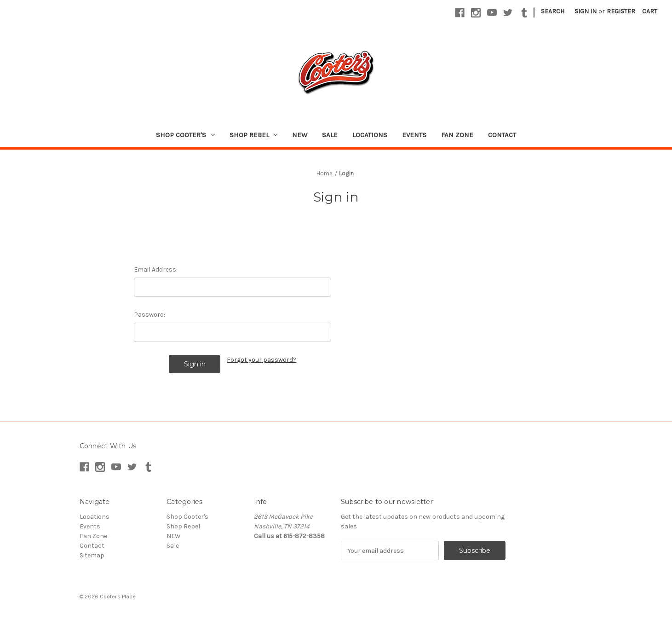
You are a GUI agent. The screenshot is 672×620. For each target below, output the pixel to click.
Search (553, 11)
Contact (502, 135)
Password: (149, 315)
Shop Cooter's (185, 135)
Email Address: (156, 269)
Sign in (586, 11)
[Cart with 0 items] (650, 11)
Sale (330, 135)
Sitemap (92, 555)
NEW (300, 135)
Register (621, 11)
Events (414, 135)
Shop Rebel (254, 135)
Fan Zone (457, 135)
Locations (370, 135)
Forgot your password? (261, 360)
